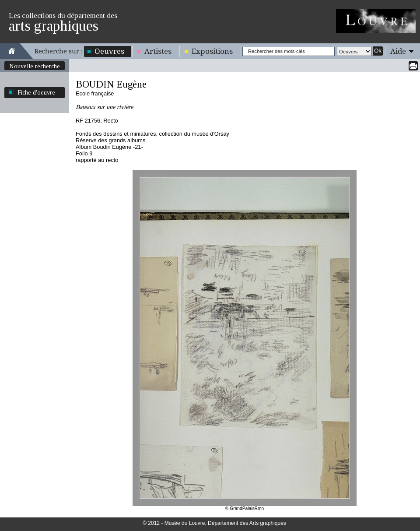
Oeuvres (109, 51)
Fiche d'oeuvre (36, 92)
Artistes (158, 51)
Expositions (212, 51)
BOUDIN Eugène (111, 84)
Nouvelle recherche (35, 66)
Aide (398, 51)
